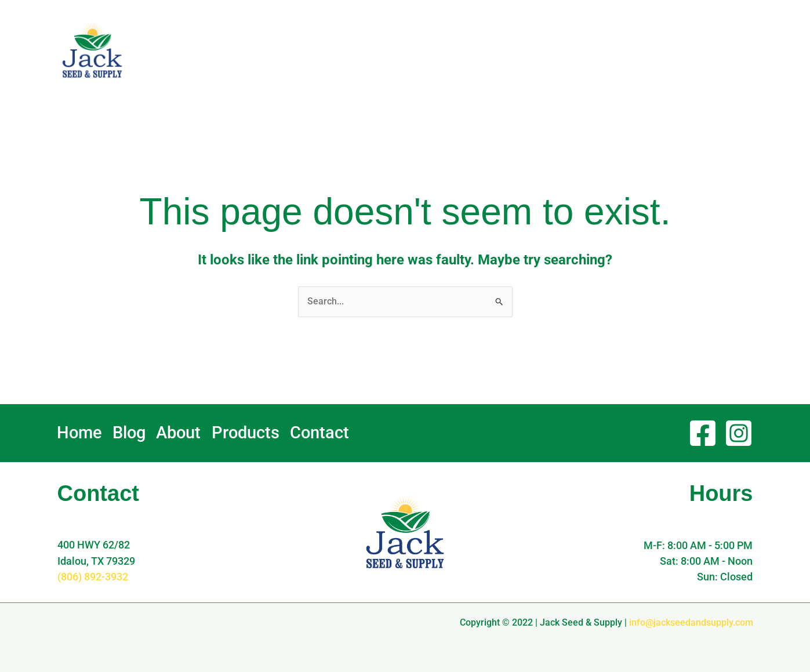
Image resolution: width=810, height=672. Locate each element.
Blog (462, 50)
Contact (628, 50)
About (508, 50)
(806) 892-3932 (93, 577)
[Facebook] (703, 433)
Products (569, 50)
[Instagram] (739, 433)
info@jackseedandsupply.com (691, 622)
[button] (709, 50)
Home (422, 50)
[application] (521, 50)
